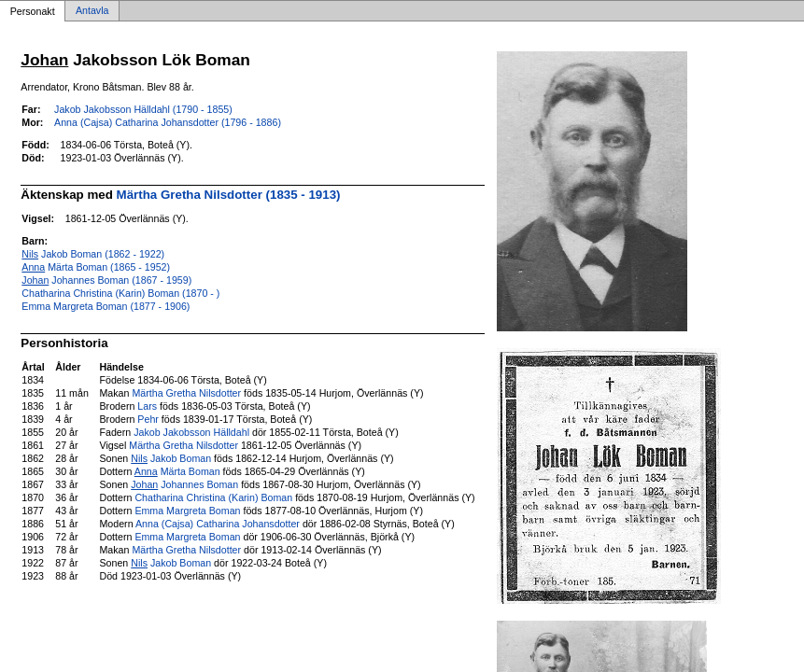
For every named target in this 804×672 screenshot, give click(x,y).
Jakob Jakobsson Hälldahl (191, 432)
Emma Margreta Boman (187, 511)
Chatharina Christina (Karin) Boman (213, 497)
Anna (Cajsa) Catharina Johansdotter (218, 524)
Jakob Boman (171, 458)
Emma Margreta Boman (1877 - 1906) (106, 306)
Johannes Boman (184, 484)
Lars (147, 406)
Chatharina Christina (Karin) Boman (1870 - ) (120, 293)
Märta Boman (177, 471)
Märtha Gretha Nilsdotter (186, 393)
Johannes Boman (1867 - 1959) (106, 280)
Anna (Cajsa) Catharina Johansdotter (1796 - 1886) (168, 122)
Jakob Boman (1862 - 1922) (93, 254)
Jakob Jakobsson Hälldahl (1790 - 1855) (143, 109)
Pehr (148, 419)
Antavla (92, 11)
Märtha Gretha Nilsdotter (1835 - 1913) (229, 195)
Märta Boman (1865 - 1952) (96, 267)
